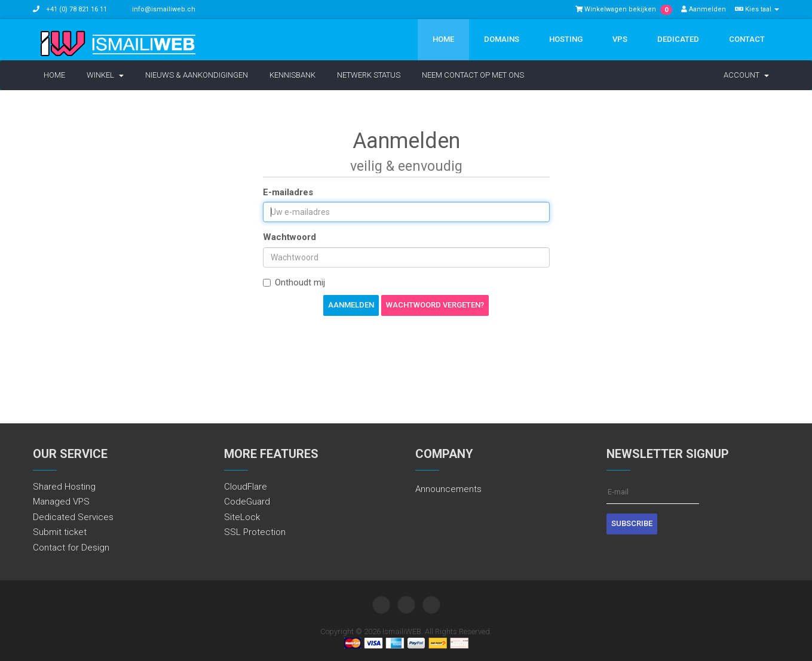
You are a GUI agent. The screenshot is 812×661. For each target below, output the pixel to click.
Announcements (448, 489)
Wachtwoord (289, 237)
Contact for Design (71, 548)
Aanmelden (704, 9)
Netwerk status (369, 75)
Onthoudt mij (294, 282)
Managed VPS (61, 502)
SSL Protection (255, 532)
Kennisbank (292, 75)
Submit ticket (60, 532)
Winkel (105, 75)
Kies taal (757, 9)
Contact (747, 39)
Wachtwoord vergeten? (435, 305)
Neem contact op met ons (473, 75)
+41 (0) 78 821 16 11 (76, 9)
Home (443, 39)
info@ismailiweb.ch (164, 9)
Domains (502, 39)
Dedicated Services (73, 517)
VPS (620, 39)
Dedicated (678, 39)
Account (746, 75)
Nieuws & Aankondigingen (197, 75)
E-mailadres (288, 192)
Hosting (566, 39)
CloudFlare (246, 487)
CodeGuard (247, 502)
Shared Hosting (64, 487)
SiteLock (242, 517)
